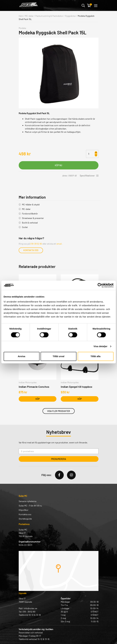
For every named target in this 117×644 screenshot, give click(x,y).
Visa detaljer (100, 346)
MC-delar (29, 16)
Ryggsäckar (70, 16)
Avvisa (21, 356)
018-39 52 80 (36, 244)
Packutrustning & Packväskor (49, 16)
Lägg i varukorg (59, 165)
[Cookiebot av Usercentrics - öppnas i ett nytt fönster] (100, 285)
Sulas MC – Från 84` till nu (30, 506)
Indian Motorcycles (28, 382)
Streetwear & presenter (33, 218)
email (59, 244)
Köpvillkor (24, 510)
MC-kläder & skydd (31, 204)
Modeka (22, 28)
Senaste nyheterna (27, 501)
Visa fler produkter (59, 411)
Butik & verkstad (30, 223)
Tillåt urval (58, 356)
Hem (21, 16)
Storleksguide (25, 519)
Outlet (25, 227)
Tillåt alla (96, 356)
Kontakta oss (31, 250)
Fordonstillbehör (30, 214)
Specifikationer (89, 176)
